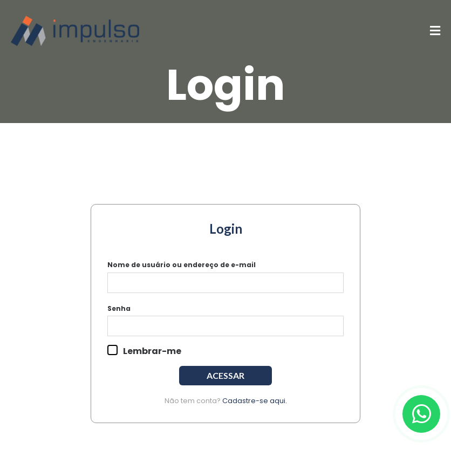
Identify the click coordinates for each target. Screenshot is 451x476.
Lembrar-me (144, 351)
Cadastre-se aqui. (255, 401)
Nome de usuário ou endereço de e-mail (182, 265)
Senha (119, 308)
